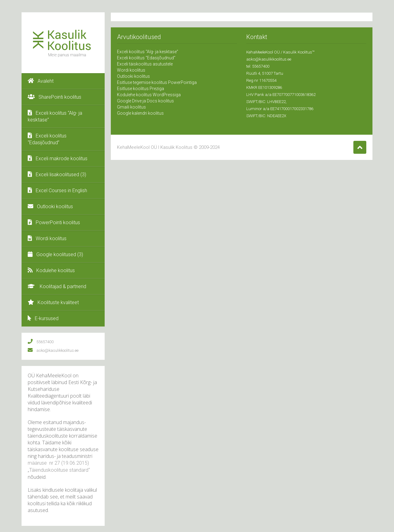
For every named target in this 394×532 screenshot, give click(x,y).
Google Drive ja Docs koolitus (145, 101)
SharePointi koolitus (54, 97)
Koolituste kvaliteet (53, 302)
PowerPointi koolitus (54, 222)
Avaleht (41, 81)
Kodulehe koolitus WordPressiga (149, 95)
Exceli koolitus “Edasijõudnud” (47, 139)
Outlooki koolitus (50, 206)
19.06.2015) (76, 463)
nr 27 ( (55, 463)
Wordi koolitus (47, 238)
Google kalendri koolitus (140, 113)
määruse (38, 463)
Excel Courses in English (57, 190)
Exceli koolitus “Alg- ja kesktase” (55, 116)
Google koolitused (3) (55, 254)
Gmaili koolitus (131, 107)
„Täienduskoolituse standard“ (59, 470)
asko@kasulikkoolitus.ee (269, 59)
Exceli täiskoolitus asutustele (145, 64)
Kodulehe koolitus (51, 270)
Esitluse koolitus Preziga (141, 89)
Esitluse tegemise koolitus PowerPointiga (157, 82)
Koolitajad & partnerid (57, 286)
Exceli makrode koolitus (58, 158)
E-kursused (43, 318)
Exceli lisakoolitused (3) (57, 174)
